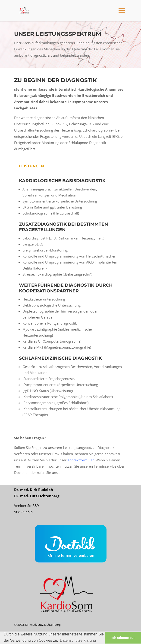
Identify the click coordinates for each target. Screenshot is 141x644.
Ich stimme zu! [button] (123, 638)
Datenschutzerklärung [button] (78, 640)
